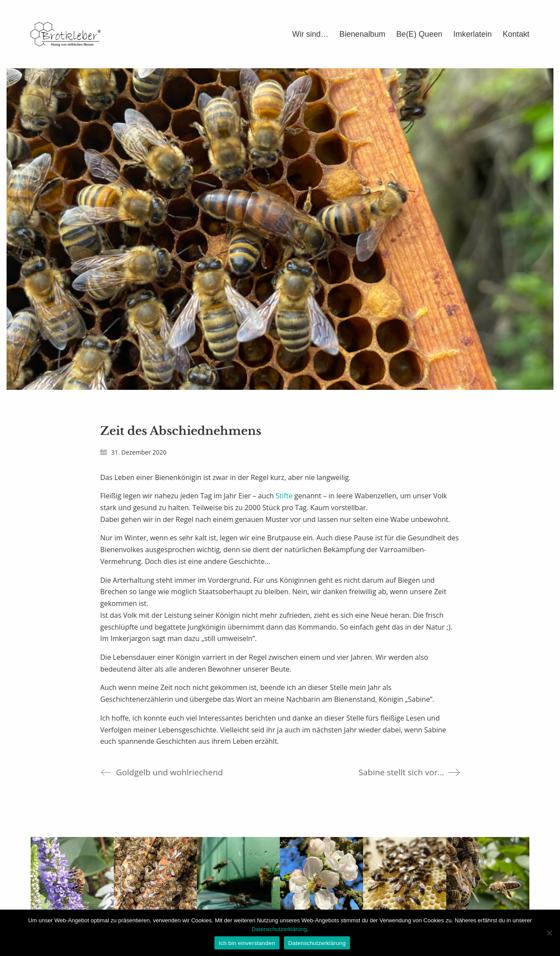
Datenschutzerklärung (279, 929)
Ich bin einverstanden (247, 943)
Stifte (284, 496)
